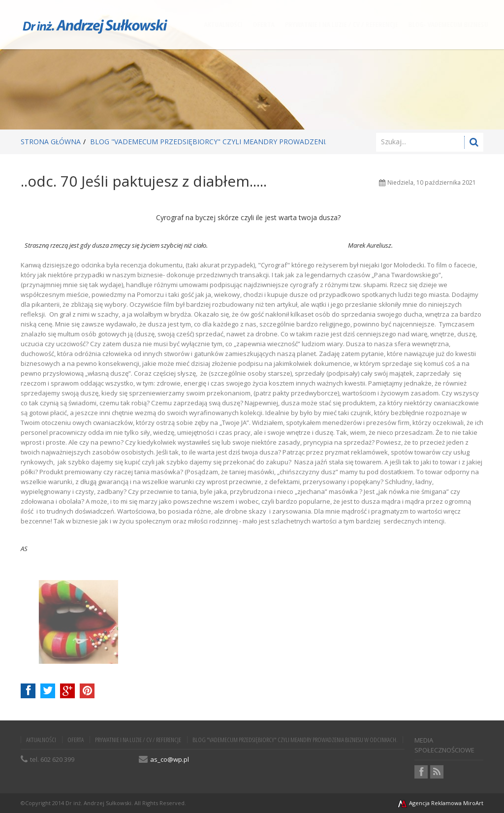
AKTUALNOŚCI (41, 740)
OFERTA (76, 740)
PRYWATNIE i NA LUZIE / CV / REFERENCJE (138, 740)
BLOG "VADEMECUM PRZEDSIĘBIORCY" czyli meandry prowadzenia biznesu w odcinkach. (252, 142)
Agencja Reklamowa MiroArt (440, 803)
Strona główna (51, 142)
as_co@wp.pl (170, 759)
